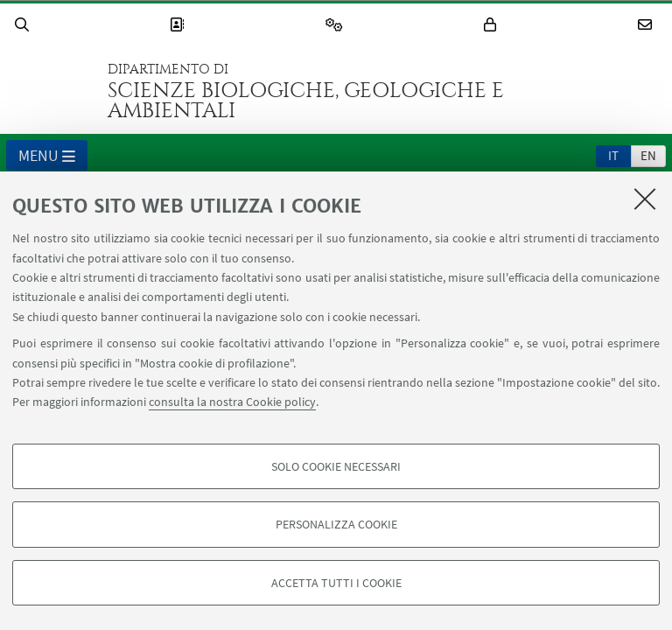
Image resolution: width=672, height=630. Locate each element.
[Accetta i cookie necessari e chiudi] (645, 199)
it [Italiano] (613, 155)
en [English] (648, 155)
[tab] (613, 155)
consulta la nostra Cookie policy (232, 402)
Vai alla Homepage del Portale (52, 91)
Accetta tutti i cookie (336, 583)
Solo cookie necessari (336, 466)
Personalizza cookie (336, 524)
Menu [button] (47, 157)
